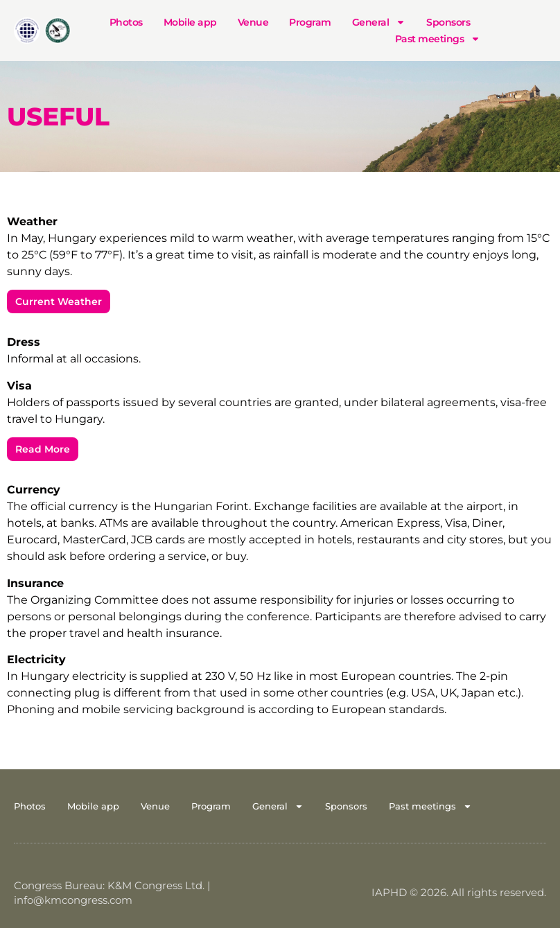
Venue (253, 22)
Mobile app (190, 22)
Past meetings (438, 39)
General (379, 22)
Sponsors (448, 22)
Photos (126, 22)
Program (310, 22)
